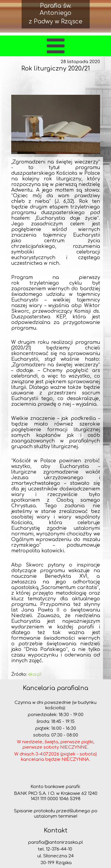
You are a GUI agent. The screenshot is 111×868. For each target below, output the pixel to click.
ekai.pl (35, 674)
